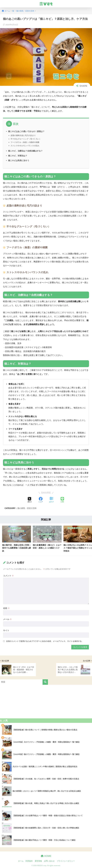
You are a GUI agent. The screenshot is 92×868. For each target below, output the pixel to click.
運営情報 (38, 861)
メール (7, 619)
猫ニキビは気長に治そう (19, 160)
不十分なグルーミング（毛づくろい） (26, 139)
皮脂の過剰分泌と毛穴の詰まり (23, 135)
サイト (6, 630)
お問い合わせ (49, 861)
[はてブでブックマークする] (51, 500)
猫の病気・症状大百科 (27, 508)
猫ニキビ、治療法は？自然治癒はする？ (25, 151)
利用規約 (29, 861)
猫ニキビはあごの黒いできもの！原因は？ (26, 131)
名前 (6, 608)
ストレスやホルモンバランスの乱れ (25, 146)
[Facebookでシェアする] (41, 500)
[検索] (45, 682)
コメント (9, 576)
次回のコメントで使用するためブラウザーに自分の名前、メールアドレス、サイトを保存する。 (45, 641)
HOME (46, 856)
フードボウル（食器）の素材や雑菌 (25, 142)
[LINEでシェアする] (62, 500)
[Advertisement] (46, 702)
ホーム (21, 861)
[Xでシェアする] (30, 500)
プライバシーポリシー (66, 861)
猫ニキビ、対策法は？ (18, 156)
